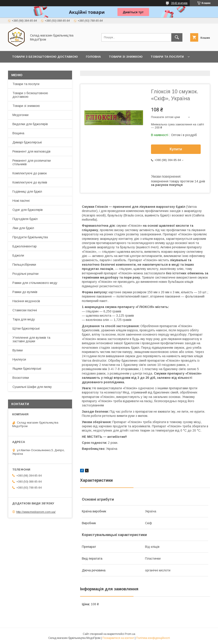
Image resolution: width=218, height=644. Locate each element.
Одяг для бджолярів (28, 210)
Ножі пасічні (21, 201)
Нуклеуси (19, 359)
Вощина (18, 133)
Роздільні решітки (25, 274)
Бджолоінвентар (25, 246)
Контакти (42, 68)
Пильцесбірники (24, 265)
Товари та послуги (167, 57)
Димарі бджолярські (27, 142)
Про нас (19, 68)
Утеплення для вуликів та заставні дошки (31, 339)
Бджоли (18, 255)
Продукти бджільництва (30, 237)
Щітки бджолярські (26, 328)
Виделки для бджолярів (30, 124)
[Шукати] (177, 37)
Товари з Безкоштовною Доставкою (45, 57)
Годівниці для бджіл (27, 192)
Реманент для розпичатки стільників (32, 162)
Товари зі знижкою (126, 57)
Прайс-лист (69, 68)
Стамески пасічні (25, 310)
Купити (176, 149)
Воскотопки (21, 378)
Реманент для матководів (31, 151)
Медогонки (20, 115)
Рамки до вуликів (25, 292)
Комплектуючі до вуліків (30, 182)
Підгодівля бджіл (25, 219)
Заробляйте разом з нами (110, 68)
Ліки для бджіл (23, 228)
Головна (93, 57)
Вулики (18, 350)
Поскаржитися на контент (118, 638)
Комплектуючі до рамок (30, 173)
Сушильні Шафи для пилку (32, 387)
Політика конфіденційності (153, 638)
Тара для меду (24, 319)
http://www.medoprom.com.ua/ (36, 512)
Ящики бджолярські (27, 369)
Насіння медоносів (26, 301)
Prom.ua (130, 634)
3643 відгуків (179, 3)
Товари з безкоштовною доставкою (30, 95)
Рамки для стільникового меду (35, 283)
